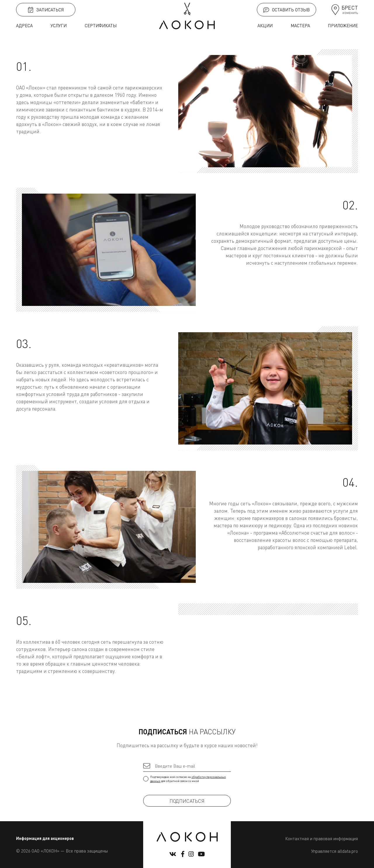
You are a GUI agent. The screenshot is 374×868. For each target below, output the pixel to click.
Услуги (59, 25)
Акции (265, 25)
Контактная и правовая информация (322, 838)
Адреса (24, 25)
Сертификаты (101, 25)
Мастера (300, 25)
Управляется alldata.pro (335, 851)
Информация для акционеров (45, 838)
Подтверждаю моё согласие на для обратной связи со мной (187, 779)
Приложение (343, 25)
